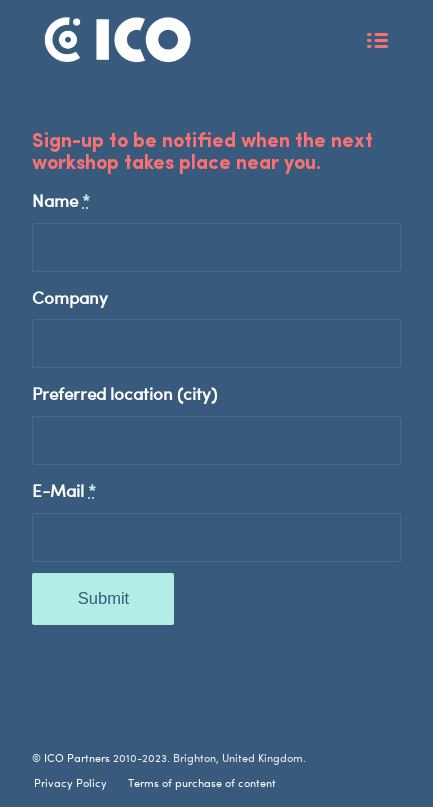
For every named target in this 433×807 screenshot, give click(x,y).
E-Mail (64, 490)
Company (70, 297)
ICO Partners (77, 757)
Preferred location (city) (124, 393)
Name (61, 200)
